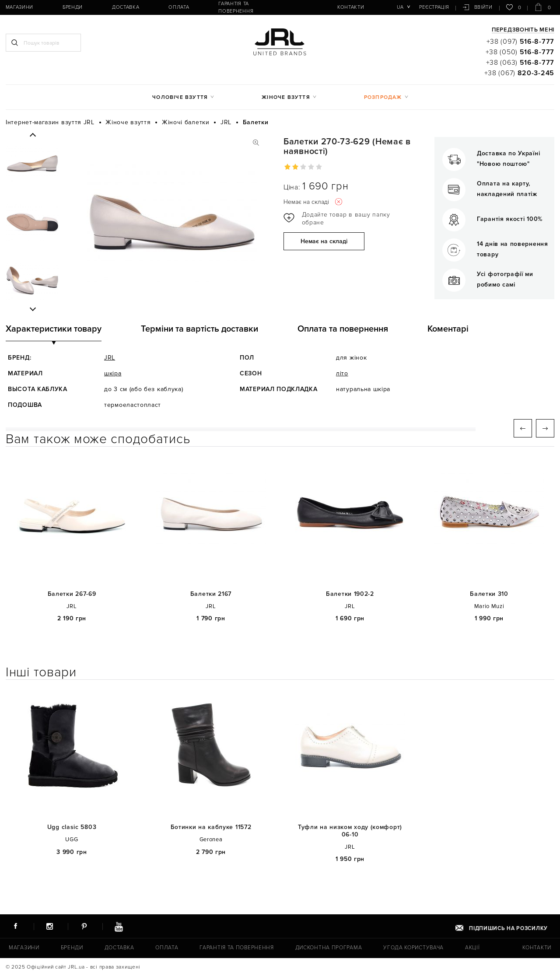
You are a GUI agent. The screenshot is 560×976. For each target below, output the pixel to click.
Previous (33, 135)
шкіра (113, 373)
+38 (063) (520, 63)
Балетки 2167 (211, 594)
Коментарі (448, 329)
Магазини (18, 7)
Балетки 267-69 (72, 594)
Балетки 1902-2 (350, 594)
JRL (110, 358)
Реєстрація (435, 7)
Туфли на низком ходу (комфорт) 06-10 (350, 831)
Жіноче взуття (286, 97)
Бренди (69, 7)
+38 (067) (519, 73)
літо (342, 373)
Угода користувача (412, 948)
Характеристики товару (54, 329)
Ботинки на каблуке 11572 (211, 827)
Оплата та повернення (343, 329)
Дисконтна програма (327, 948)
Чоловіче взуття (180, 97)
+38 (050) (520, 52)
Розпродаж (383, 97)
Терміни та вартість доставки (199, 329)
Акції (471, 948)
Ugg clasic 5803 (72, 827)
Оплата (168, 7)
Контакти (336, 7)
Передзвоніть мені (523, 30)
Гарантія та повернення (238, 7)
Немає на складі (324, 242)
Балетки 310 (489, 594)
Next (33, 309)
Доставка (118, 7)
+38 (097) (520, 42)
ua (401, 7)
